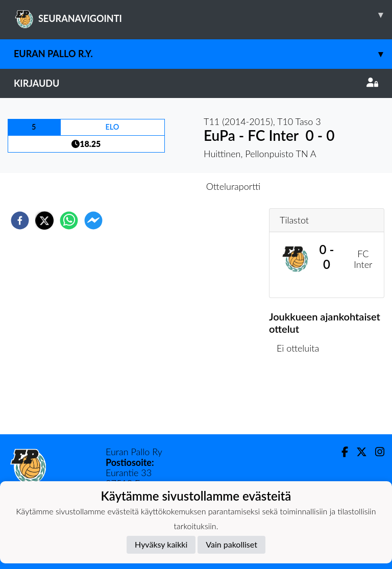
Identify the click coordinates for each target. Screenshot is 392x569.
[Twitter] (358, 452)
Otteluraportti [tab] (234, 186)
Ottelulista (302, 400)
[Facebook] (341, 452)
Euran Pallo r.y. (203, 54)
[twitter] (44, 220)
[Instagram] (376, 452)
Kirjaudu (196, 83)
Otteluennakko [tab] (161, 186)
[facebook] (20, 220)
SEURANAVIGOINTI (203, 15)
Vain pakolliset (231, 544)
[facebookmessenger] (93, 220)
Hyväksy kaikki (161, 544)
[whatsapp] (69, 220)
